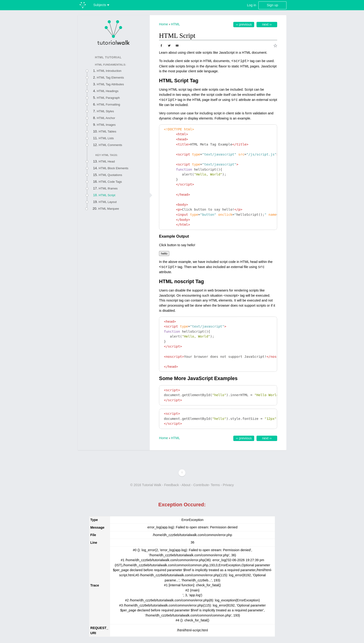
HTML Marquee (109, 209)
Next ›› (267, 24)
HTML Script (107, 195)
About (186, 485)
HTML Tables (107, 131)
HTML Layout (108, 202)
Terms (215, 485)
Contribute (201, 485)
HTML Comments (110, 145)
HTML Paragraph (108, 98)
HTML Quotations (110, 175)
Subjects (101, 5)
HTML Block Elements (114, 168)
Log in (252, 5)
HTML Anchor (106, 118)
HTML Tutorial (108, 57)
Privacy (228, 485)
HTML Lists (106, 138)
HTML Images (106, 125)
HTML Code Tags (110, 182)
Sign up (272, 5)
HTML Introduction (109, 71)
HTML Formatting (108, 104)
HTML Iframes (108, 188)
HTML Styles (105, 111)
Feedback (171, 485)
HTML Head (107, 161)
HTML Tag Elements (110, 78)
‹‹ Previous (244, 24)
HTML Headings (108, 91)
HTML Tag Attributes (110, 84)
